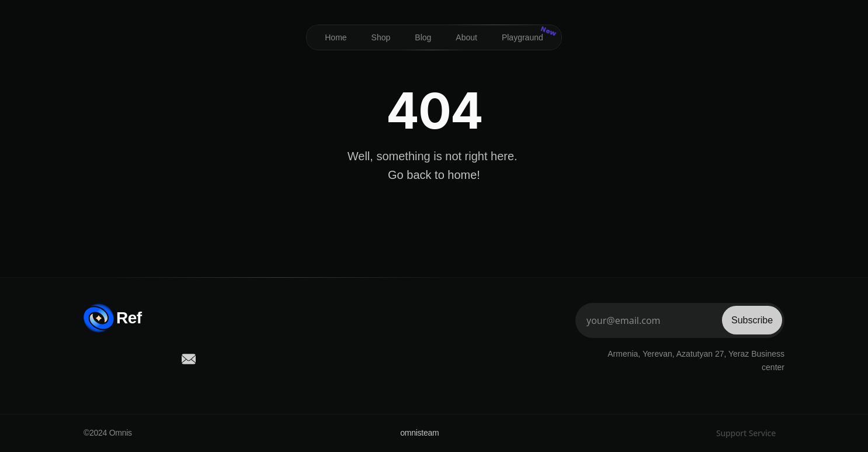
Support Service (746, 433)
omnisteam (419, 433)
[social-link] (91, 359)
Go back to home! (434, 175)
